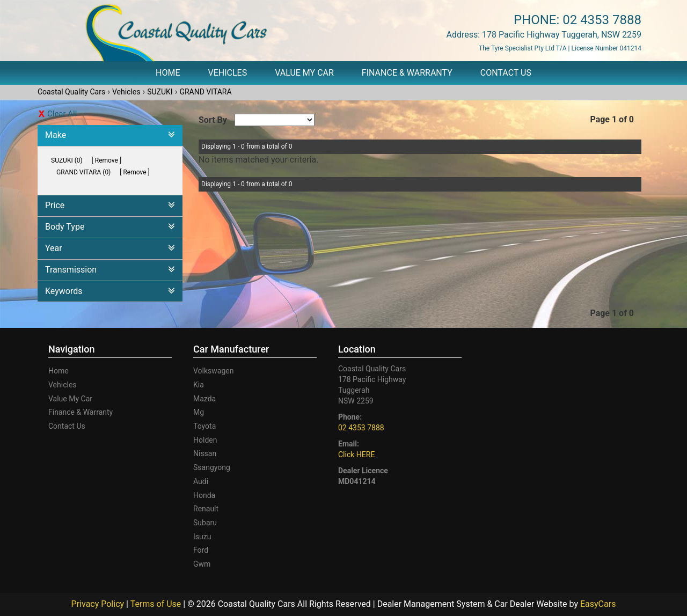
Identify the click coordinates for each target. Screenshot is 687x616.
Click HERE (356, 454)
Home (168, 73)
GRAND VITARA (205, 92)
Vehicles (228, 73)
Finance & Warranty (407, 73)
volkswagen (213, 371)
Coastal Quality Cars (71, 92)
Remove (107, 160)
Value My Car (304, 73)
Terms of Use (157, 604)
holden (205, 440)
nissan (205, 453)
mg (199, 412)
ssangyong (212, 467)
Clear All (62, 114)
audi (201, 481)
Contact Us (506, 73)
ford (201, 550)
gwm (202, 564)
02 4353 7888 (602, 20)
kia (199, 385)
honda (204, 495)
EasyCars (598, 604)
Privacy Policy (99, 604)
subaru (205, 523)
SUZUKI (160, 92)
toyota (204, 426)
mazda (204, 399)
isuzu (202, 537)
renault (206, 509)
